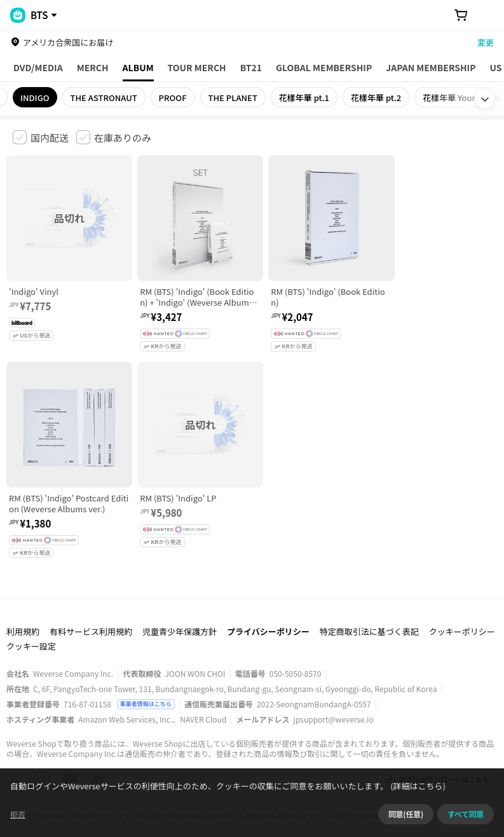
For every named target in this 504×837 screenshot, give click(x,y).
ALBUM (138, 67)
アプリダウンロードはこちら (438, 755)
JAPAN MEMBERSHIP (431, 67)
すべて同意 (466, 814)
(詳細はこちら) (417, 786)
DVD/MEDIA (38, 67)
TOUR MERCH (197, 67)
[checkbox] (41, 137)
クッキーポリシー (462, 607)
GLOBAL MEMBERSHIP (324, 67)
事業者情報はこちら (146, 680)
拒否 (18, 814)
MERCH (93, 67)
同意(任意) (406, 814)
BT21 (251, 67)
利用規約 (23, 607)
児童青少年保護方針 (180, 607)
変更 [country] (486, 42)
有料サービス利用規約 (91, 607)
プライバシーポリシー (268, 607)
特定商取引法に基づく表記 (369, 607)
